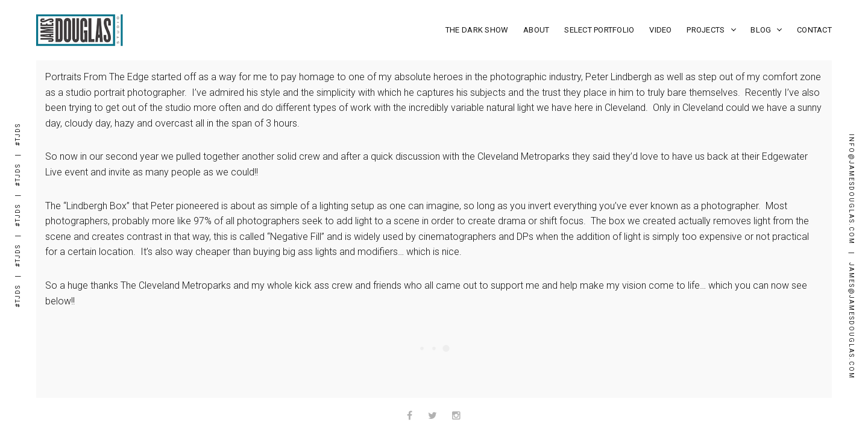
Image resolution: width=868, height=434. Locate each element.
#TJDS (18, 296)
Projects (711, 30)
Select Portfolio (599, 30)
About (536, 30)
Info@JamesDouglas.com (851, 189)
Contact (814, 30)
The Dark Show (477, 30)
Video (660, 30)
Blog (766, 30)
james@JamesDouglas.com (851, 321)
